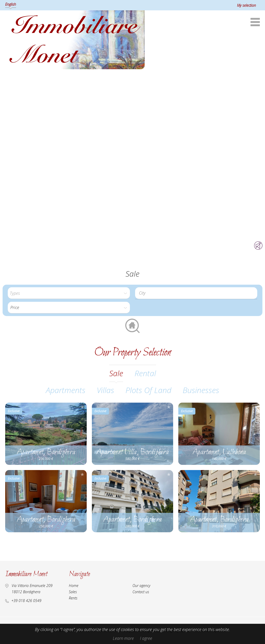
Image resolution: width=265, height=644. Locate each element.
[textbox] (197, 293)
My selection (246, 5)
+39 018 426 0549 (26, 601)
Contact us (141, 592)
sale (116, 373)
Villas (105, 390)
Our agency (141, 586)
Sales (73, 592)
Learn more (123, 638)
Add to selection (82, 407)
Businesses (201, 390)
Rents (73, 598)
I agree (146, 638)
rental (145, 373)
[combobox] (196, 293)
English (11, 4)
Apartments (66, 390)
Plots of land (148, 390)
